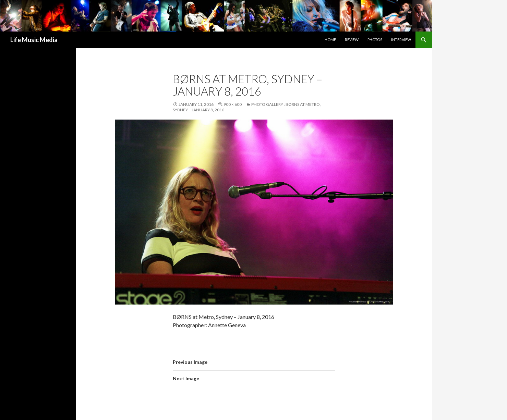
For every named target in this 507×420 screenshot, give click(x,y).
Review (352, 40)
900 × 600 (233, 104)
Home (330, 40)
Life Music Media (34, 40)
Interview (401, 40)
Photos (375, 40)
